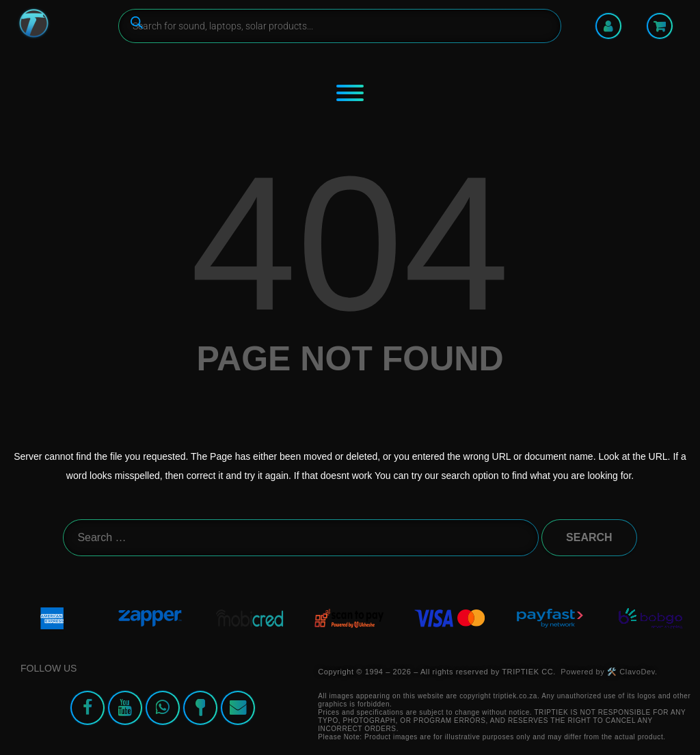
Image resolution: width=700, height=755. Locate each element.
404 (350, 243)
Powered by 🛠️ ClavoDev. (609, 672)
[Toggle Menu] (350, 93)
